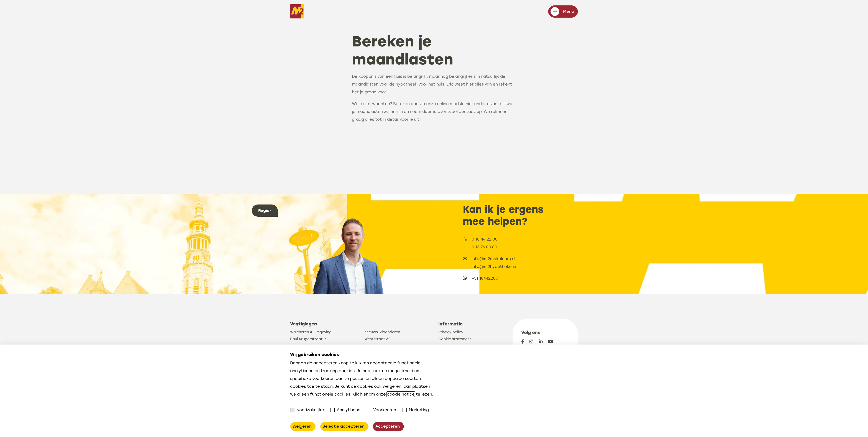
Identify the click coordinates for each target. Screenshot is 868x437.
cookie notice (401, 394)
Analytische (345, 410)
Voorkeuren (381, 410)
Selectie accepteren (344, 426)
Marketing (416, 410)
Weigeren (302, 426)
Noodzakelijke (307, 410)
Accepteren (388, 426)
